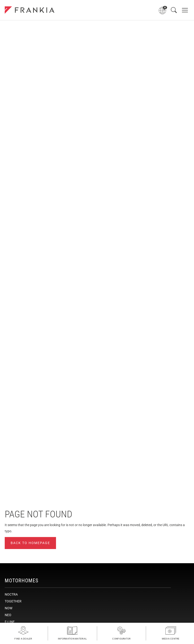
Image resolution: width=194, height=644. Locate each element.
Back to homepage (30, 543)
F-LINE (10, 622)
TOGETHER (13, 601)
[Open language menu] (163, 10)
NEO (8, 615)
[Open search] (174, 10)
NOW (9, 608)
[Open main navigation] (185, 10)
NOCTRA (11, 594)
